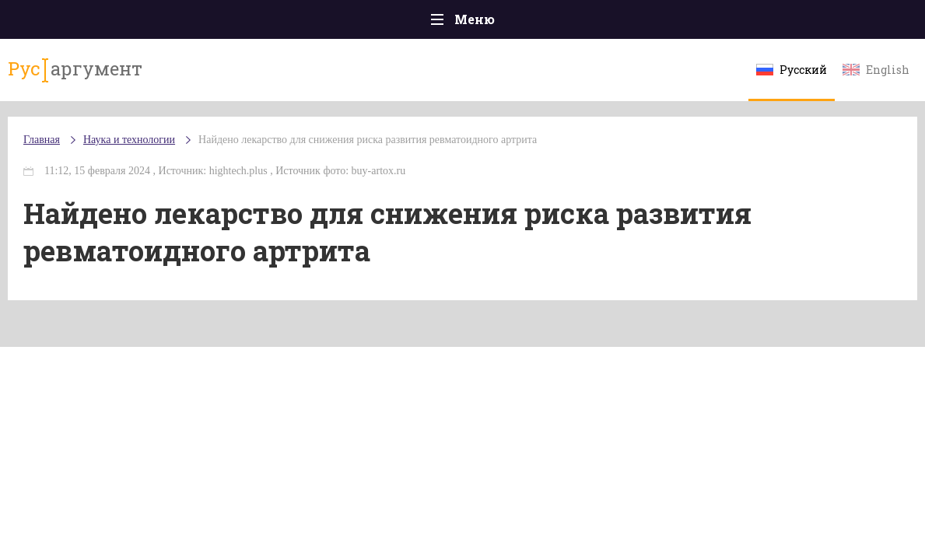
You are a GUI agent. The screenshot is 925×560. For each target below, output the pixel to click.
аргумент (75, 69)
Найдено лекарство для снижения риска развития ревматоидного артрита (368, 140)
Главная (42, 140)
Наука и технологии (129, 140)
